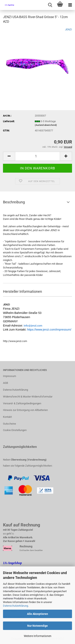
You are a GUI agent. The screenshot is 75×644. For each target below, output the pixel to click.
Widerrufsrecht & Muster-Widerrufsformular (28, 397)
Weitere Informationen (38, 636)
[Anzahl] (37, 156)
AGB (5, 383)
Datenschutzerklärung (15, 606)
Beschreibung (14, 202)
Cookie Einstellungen (15, 430)
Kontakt (7, 417)
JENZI (68, 29)
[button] (9, 156)
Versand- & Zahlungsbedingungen (22, 403)
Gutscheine (9, 424)
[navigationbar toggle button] (70, 5)
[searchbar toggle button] (50, 5)
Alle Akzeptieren (37, 614)
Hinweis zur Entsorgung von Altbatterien (25, 410)
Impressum (9, 376)
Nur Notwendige (37, 626)
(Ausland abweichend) (46, 125)
